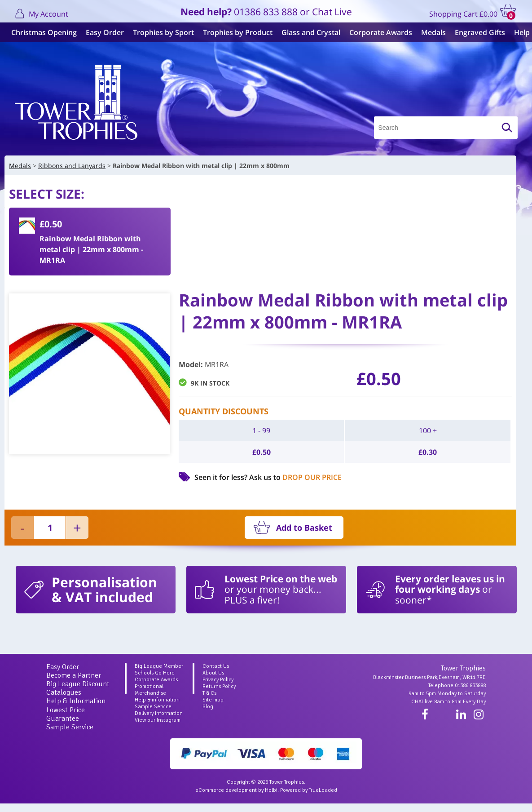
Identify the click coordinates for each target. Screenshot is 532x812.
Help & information (157, 700)
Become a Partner (74, 675)
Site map (213, 700)
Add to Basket (304, 528)
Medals (431, 32)
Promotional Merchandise (150, 690)
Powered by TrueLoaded (309, 790)
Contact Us (216, 666)
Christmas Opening (42, 32)
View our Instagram (158, 720)
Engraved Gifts (478, 32)
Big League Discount (78, 684)
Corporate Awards (378, 32)
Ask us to (295, 477)
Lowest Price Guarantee (66, 714)
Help (520, 32)
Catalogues (64, 692)
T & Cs (209, 693)
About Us (213, 673)
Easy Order (103, 32)
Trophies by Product (235, 32)
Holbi (271, 790)
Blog (208, 707)
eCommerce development (226, 790)
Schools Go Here (155, 673)
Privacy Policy (218, 680)
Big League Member (159, 666)
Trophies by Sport (161, 32)
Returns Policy (219, 686)
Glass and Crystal (309, 32)
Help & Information (76, 701)
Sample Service (70, 727)
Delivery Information (159, 713)
